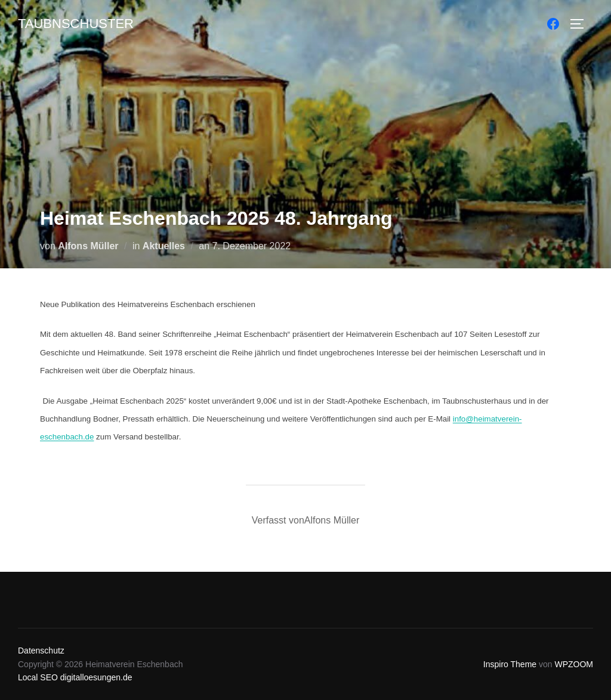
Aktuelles (164, 246)
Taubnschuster (76, 24)
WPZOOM (574, 664)
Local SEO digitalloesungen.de (75, 677)
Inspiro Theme (510, 664)
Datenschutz (41, 651)
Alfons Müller (88, 246)
